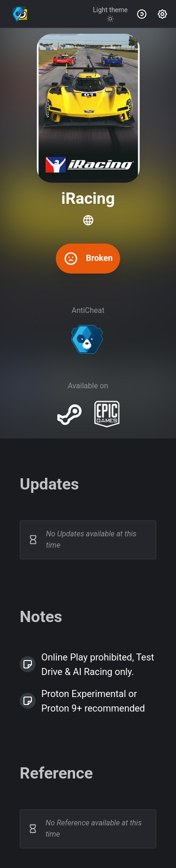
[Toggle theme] (110, 14)
